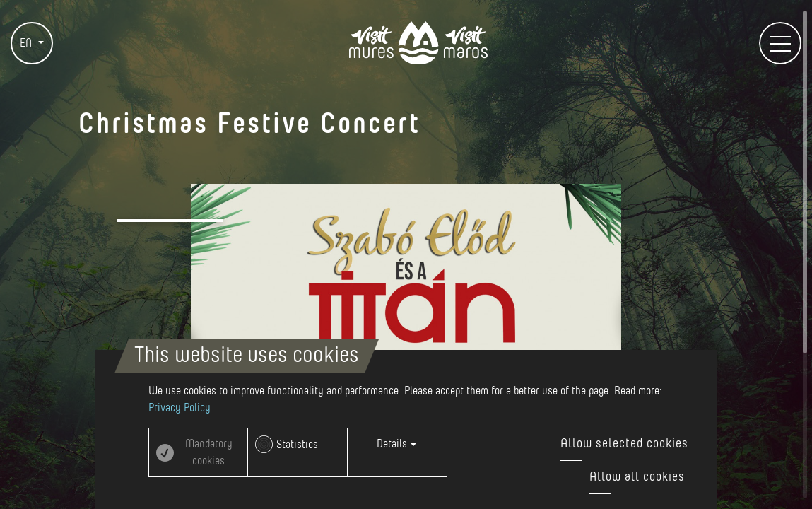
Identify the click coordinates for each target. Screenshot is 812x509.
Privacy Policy (180, 408)
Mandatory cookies (209, 452)
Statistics (297, 445)
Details (397, 444)
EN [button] (27, 43)
